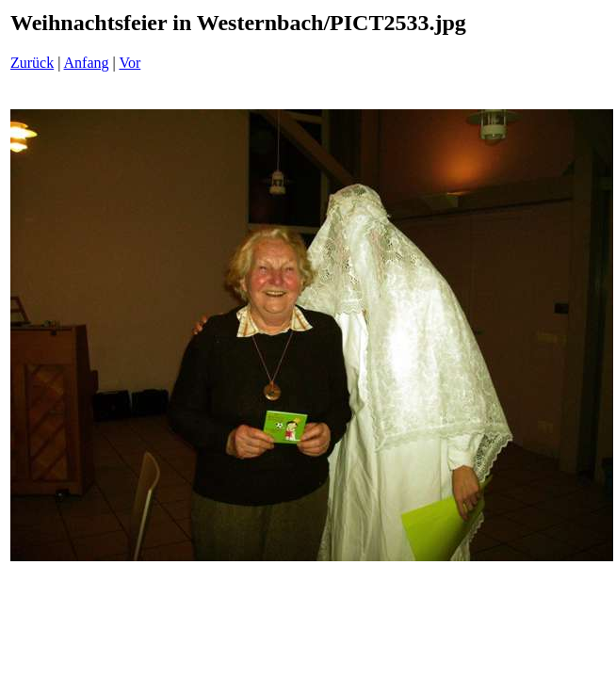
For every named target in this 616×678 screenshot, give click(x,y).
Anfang (87, 63)
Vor (130, 63)
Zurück (32, 63)
